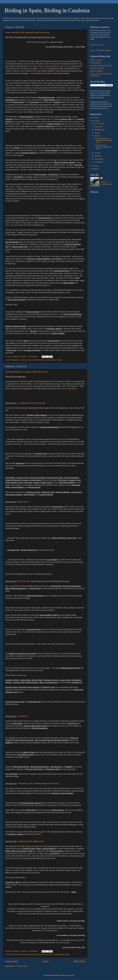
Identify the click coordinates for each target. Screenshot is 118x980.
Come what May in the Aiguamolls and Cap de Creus (28, 32)
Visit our (93, 50)
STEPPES (22, 581)
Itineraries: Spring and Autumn (101, 66)
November (98, 124)
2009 (95, 169)
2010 (95, 166)
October (98, 127)
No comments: (33, 357)
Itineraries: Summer (97, 68)
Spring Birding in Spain (54, 360)
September (99, 130)
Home (46, 961)
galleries (108, 50)
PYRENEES (23, 716)
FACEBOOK (101, 50)
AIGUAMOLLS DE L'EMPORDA (30, 784)
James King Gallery (69, 389)
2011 (95, 121)
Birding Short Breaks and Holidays (23, 954)
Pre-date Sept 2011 (38, 360)
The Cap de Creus (63, 66)
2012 (95, 118)
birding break (21, 386)
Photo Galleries (96, 63)
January (98, 162)
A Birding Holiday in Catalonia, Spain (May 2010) (26, 372)
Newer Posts (11, 961)
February (98, 159)
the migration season (31, 348)
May (29, 360)
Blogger (71, 975)
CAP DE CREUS (53, 784)
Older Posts (79, 961)
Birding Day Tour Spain (19, 360)
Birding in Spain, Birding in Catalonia (47, 10)
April (96, 153)
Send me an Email (97, 45)
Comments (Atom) (21, 966)
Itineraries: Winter (96, 71)
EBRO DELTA (23, 502)
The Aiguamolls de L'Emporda (41, 66)
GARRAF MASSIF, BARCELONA (31, 841)
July (96, 133)
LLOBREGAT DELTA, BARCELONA (32, 403)
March (97, 156)
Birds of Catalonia (96, 60)
